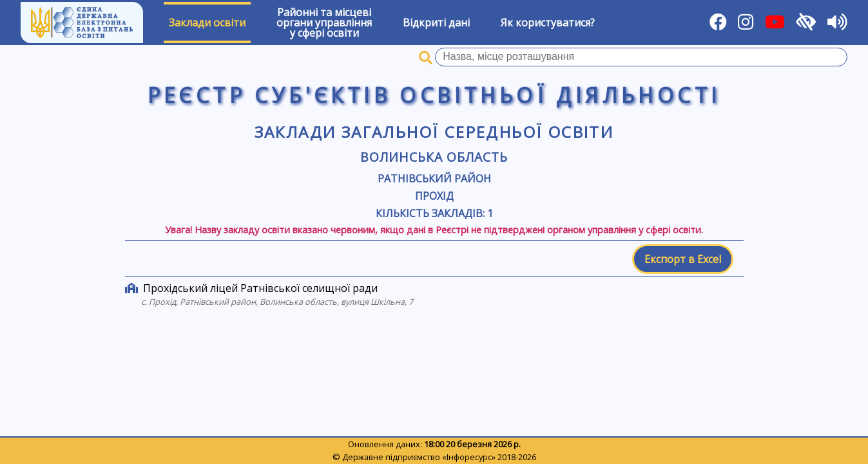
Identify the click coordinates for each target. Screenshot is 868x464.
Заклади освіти (207, 23)
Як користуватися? (548, 23)
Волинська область (434, 157)
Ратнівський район (434, 179)
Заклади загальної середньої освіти (434, 132)
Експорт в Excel (683, 259)
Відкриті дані (436, 23)
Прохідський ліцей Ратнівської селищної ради (260, 288)
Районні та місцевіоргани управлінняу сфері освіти (324, 23)
